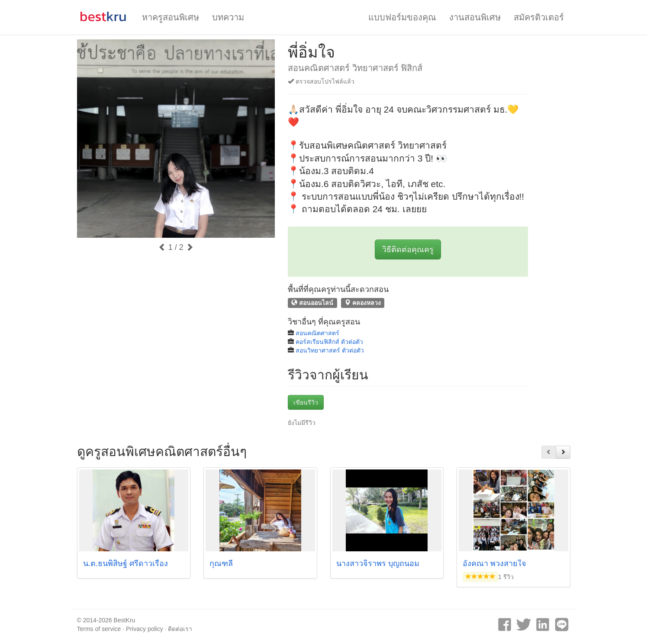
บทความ (228, 17)
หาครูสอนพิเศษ (171, 17)
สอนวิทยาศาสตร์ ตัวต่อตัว (330, 350)
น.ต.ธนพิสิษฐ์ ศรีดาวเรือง (126, 563)
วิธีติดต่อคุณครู (408, 249)
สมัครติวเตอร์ (539, 17)
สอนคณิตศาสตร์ (317, 333)
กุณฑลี (221, 563)
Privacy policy (145, 629)
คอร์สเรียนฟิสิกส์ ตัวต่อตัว (329, 342)
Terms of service (99, 629)
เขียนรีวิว (306, 402)
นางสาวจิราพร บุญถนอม (378, 563)
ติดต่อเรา (180, 629)
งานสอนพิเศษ (475, 17)
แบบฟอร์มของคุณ (402, 17)
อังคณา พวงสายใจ (494, 563)
